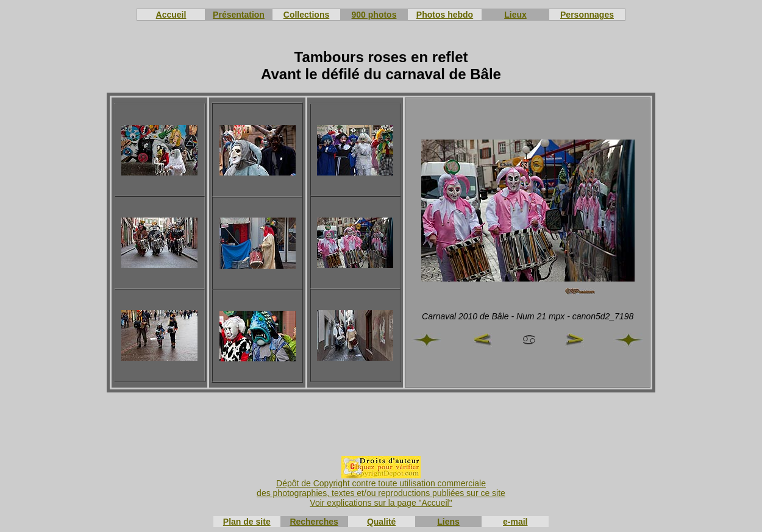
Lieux (515, 15)
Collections (306, 15)
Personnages (587, 15)
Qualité (381, 522)
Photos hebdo (445, 15)
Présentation (239, 15)
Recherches (314, 522)
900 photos (374, 15)
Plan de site (247, 522)
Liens (448, 522)
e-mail (515, 522)
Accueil (171, 15)
